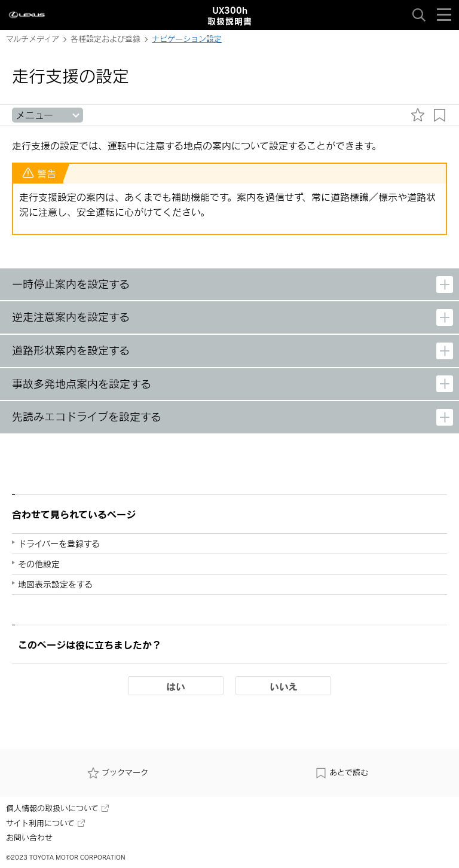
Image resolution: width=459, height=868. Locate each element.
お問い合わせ (29, 838)
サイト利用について (45, 823)
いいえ (284, 686)
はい (176, 686)
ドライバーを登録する (59, 544)
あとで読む (342, 772)
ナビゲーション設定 (187, 39)
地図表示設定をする (55, 584)
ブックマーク (118, 772)
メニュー (34, 115)
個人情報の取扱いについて (57, 808)
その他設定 (39, 564)
